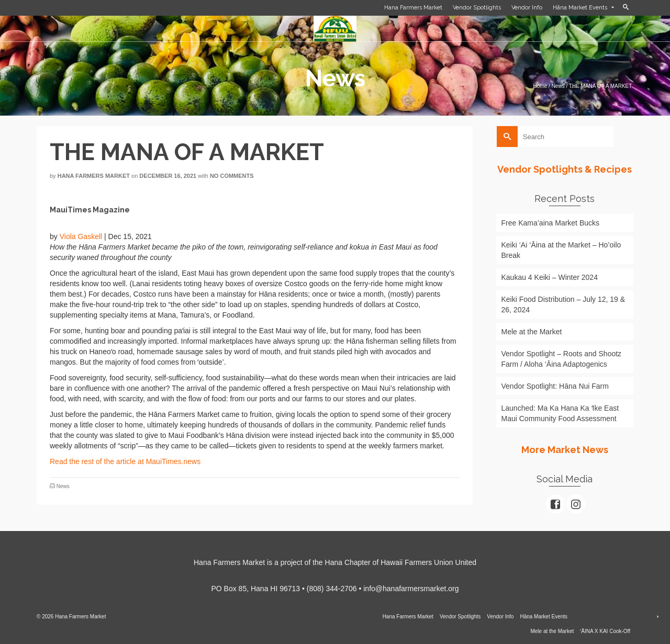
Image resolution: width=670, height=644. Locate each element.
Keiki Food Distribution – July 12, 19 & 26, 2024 (563, 304)
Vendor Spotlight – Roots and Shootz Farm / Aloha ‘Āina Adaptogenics (562, 359)
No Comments (232, 176)
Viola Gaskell (81, 236)
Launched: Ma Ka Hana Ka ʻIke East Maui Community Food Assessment (560, 413)
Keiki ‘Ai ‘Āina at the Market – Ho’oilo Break (561, 250)
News (63, 486)
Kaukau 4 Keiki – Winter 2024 (550, 277)
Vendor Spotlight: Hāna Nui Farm (555, 386)
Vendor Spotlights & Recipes (565, 169)
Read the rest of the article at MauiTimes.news (125, 461)
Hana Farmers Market (94, 176)
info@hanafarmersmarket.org (411, 589)
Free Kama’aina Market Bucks (551, 223)
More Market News (565, 450)
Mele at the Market (532, 332)
